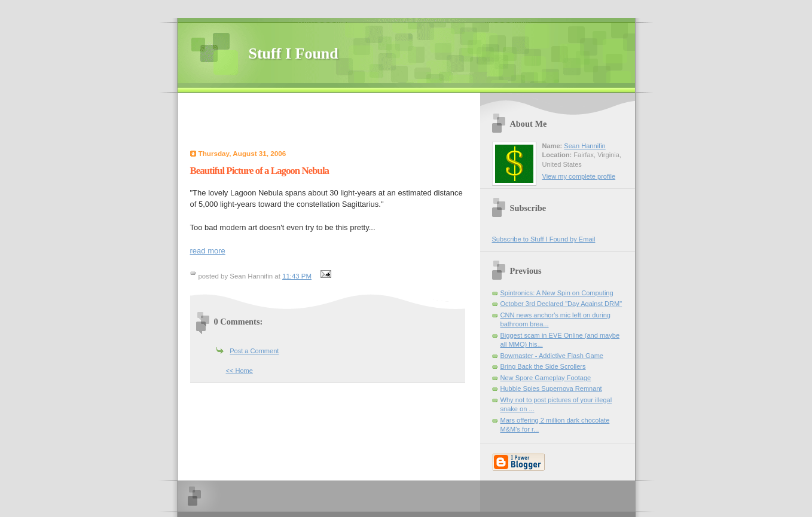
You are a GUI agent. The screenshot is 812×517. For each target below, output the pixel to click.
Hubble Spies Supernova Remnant (551, 388)
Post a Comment (254, 351)
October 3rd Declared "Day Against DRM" (561, 304)
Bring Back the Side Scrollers (543, 366)
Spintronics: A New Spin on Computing (557, 293)
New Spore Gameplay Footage (546, 378)
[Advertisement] (332, 123)
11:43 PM (297, 276)
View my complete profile (579, 176)
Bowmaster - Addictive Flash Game (552, 356)
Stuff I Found (294, 53)
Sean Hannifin (584, 146)
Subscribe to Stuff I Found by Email (544, 239)
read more (208, 251)
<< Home (239, 371)
